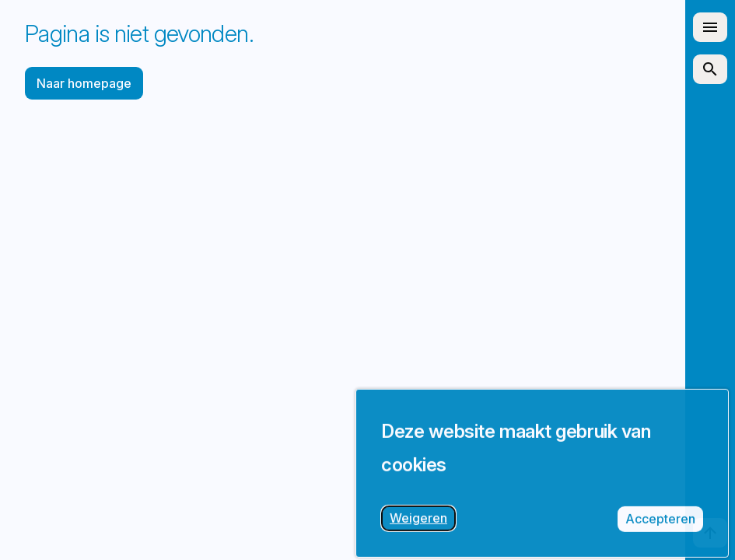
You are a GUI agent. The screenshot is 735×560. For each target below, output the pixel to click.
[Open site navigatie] (710, 27)
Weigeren (423, 528)
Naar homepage (84, 83)
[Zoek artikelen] (710, 69)
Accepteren (664, 529)
